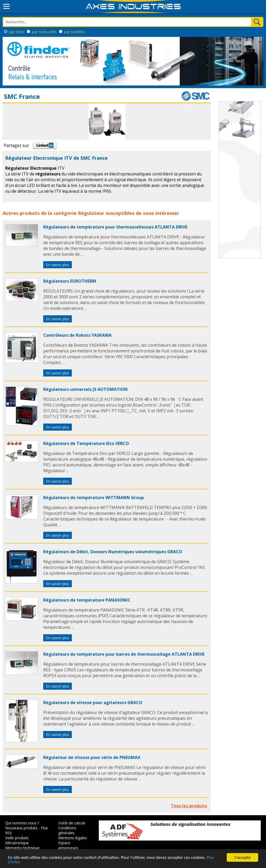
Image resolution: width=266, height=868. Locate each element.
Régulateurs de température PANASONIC (87, 600)
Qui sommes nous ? (22, 823)
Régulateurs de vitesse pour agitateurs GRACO (93, 703)
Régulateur (91, 213)
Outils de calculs (72, 823)
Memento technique (22, 848)
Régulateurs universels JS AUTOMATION (85, 389)
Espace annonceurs (68, 845)
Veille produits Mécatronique (17, 840)
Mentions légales (73, 838)
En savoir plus (58, 265)
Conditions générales (67, 830)
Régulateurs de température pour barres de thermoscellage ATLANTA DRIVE (124, 654)
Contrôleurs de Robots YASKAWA (77, 335)
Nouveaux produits (21, 828)
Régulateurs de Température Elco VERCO (86, 443)
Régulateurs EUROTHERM (70, 281)
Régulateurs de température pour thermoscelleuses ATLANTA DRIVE (115, 227)
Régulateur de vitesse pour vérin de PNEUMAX (92, 757)
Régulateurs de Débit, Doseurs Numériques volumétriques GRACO (113, 552)
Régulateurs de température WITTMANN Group (94, 498)
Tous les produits (189, 806)
